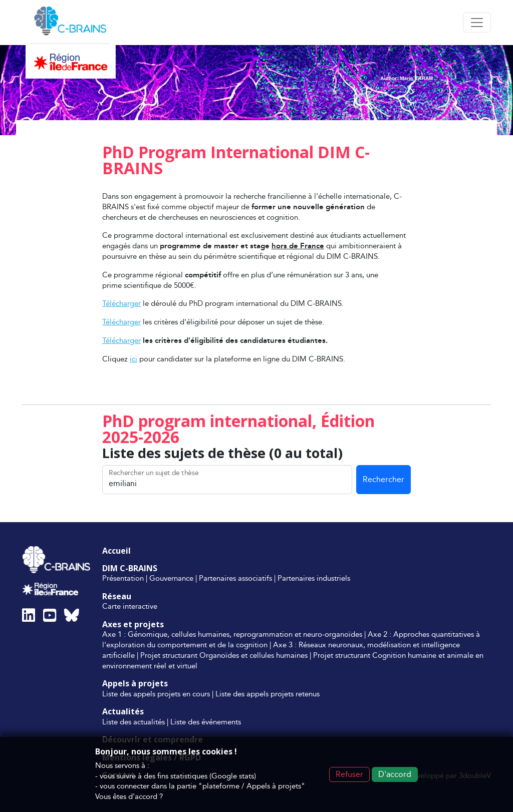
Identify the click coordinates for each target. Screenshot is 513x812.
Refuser (349, 774)
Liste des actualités (134, 722)
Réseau (117, 596)
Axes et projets (133, 624)
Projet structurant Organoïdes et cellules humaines (224, 655)
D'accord (395, 774)
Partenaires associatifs (235, 578)
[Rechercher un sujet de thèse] (227, 480)
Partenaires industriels (314, 578)
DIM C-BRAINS (130, 568)
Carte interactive (130, 606)
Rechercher (383, 479)
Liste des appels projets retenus (268, 694)
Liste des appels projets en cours (156, 694)
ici (134, 359)
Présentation (123, 578)
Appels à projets (135, 683)
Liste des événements (206, 722)
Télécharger (121, 303)
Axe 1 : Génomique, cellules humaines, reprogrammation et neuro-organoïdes (232, 634)
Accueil (116, 551)
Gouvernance (171, 578)
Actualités (123, 711)
